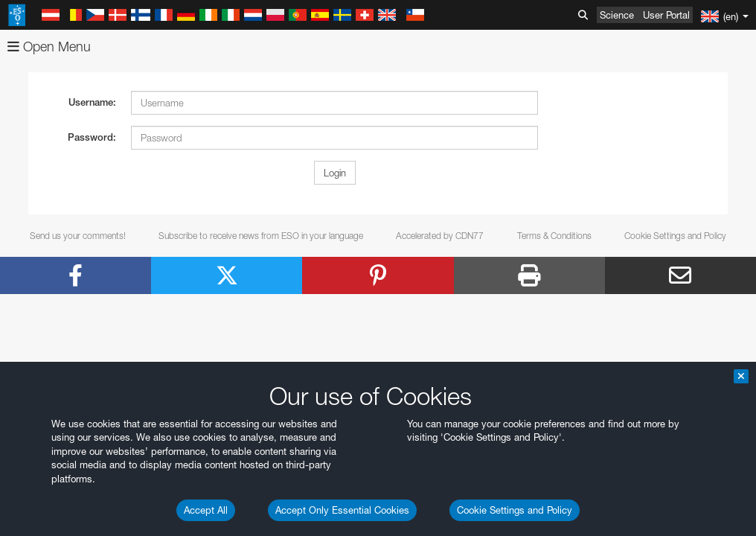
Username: (92, 102)
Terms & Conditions (554, 236)
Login (335, 173)
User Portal (666, 15)
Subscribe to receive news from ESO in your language (261, 236)
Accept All (206, 510)
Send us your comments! (78, 236)
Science (617, 15)
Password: (92, 137)
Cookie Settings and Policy (515, 510)
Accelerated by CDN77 (440, 236)
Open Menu (49, 47)
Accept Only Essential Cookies (342, 510)
